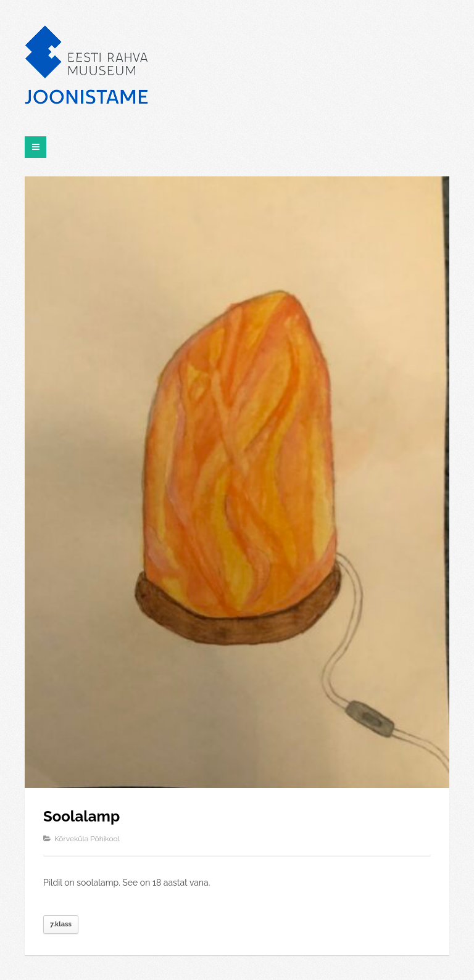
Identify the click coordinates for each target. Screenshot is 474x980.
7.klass (61, 924)
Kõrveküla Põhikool (87, 839)
